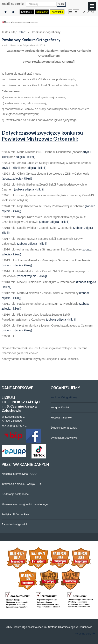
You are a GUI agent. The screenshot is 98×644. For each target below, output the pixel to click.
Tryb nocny (13, 12)
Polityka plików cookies (15, 514)
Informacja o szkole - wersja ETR (21, 484)
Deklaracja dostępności (15, 494)
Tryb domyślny (6, 12)
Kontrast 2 (42, 12)
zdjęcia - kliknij (25, 157)
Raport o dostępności (14, 524)
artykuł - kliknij (11, 168)
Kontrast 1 (27, 12)
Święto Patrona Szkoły (64, 428)
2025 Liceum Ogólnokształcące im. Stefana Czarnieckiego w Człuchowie (49, 627)
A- (85, 12)
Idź (61, 4)
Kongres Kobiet (60, 407)
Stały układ (70, 12)
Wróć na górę (85, 633)
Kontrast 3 (57, 12)
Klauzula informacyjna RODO (19, 474)
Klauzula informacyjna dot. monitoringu (25, 504)
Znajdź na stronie (13, 4)
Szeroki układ (76, 12)
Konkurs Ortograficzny (64, 397)
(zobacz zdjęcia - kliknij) (17, 179)
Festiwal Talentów (61, 418)
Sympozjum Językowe (64, 438)
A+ (92, 12)
